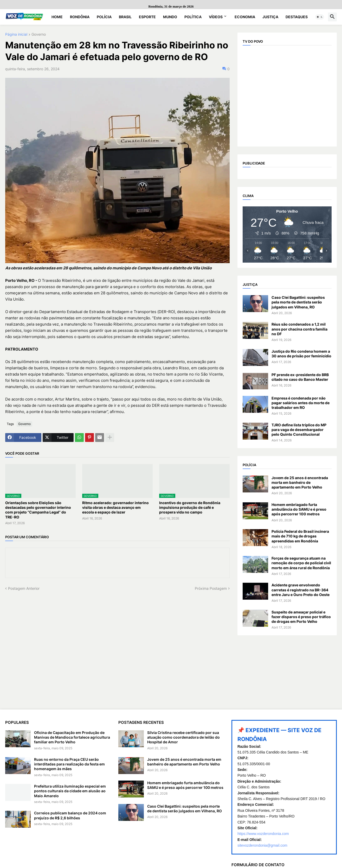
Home (57, 17)
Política (193, 17)
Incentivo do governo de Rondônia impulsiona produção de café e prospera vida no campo (190, 507)
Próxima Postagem (211, 588)
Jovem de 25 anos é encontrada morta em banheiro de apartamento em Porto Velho (300, 482)
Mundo (170, 17)
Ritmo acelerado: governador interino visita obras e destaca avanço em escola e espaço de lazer (115, 507)
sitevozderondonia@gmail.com (262, 845)
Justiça (270, 17)
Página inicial (16, 34)
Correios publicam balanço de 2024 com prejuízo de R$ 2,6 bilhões (70, 815)
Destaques (297, 17)
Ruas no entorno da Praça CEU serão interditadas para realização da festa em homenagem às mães (69, 764)
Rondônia (80, 17)
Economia (245, 17)
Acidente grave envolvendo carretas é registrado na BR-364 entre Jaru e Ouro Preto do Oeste (301, 590)
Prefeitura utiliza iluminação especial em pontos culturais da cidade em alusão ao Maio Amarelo (70, 791)
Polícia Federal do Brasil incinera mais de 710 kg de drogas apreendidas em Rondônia (300, 536)
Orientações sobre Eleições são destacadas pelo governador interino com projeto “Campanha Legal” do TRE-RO (38, 510)
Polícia (104, 17)
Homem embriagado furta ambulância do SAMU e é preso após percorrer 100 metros (299, 509)
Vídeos (216, 17)
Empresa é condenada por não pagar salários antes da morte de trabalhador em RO (301, 403)
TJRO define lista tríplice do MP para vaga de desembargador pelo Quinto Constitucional (299, 430)
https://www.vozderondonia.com (263, 834)
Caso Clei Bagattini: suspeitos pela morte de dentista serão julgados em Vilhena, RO (298, 302)
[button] (320, 17)
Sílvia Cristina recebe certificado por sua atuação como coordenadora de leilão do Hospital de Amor (183, 737)
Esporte (147, 17)
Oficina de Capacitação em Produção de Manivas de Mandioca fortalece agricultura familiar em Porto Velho (72, 737)
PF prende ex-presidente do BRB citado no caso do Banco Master (300, 377)
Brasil (125, 17)
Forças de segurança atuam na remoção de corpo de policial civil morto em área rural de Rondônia (301, 563)
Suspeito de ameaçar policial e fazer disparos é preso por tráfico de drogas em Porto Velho (301, 617)
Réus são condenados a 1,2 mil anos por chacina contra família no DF (299, 329)
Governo (39, 34)
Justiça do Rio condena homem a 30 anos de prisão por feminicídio (301, 354)
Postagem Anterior (24, 588)
